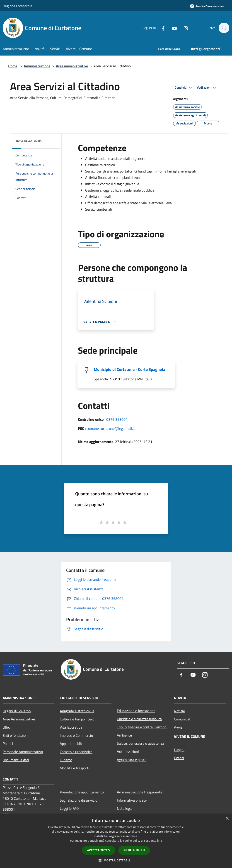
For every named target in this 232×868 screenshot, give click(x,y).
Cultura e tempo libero (77, 719)
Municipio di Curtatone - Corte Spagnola (129, 369)
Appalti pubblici (72, 744)
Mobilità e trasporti (75, 768)
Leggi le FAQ (69, 808)
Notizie (179, 711)
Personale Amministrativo (23, 752)
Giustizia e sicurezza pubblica (139, 719)
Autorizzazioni (128, 751)
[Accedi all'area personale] (207, 6)
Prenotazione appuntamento (82, 792)
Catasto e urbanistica (76, 752)
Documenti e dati (16, 760)
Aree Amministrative (19, 719)
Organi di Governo (17, 711)
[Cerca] (224, 28)
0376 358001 (117, 419)
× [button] (227, 819)
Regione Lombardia (17, 6)
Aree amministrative (72, 66)
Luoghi (179, 750)
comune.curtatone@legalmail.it (111, 428)
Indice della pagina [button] (28, 141)
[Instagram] (184, 28)
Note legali (125, 808)
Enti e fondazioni (16, 735)
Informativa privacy (132, 800)
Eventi (179, 758)
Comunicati (183, 719)
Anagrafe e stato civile (77, 711)
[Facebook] (161, 28)
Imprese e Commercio (76, 735)
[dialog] (116, 841)
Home (13, 66)
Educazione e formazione (136, 711)
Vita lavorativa (71, 727)
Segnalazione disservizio (79, 800)
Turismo (66, 760)
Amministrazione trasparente (140, 792)
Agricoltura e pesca (132, 760)
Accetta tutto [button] (99, 850)
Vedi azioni (207, 88)
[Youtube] (172, 28)
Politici (8, 744)
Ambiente (124, 735)
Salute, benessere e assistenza (140, 743)
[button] (116, 860)
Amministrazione (37, 66)
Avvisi (179, 727)
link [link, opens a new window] (160, 841)
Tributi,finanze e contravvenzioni (142, 727)
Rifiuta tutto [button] (134, 850)
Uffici (7, 727)
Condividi (184, 88)
